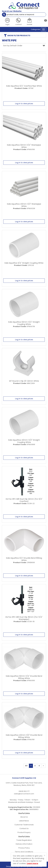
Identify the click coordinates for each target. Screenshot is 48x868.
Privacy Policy (24, 848)
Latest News (24, 821)
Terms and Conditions (24, 852)
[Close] (44, 856)
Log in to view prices (24, 104)
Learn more (32, 863)
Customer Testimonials (24, 825)
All (26, 766)
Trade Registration (24, 840)
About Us (24, 817)
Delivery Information (24, 844)
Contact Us (24, 828)
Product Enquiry (24, 832)
